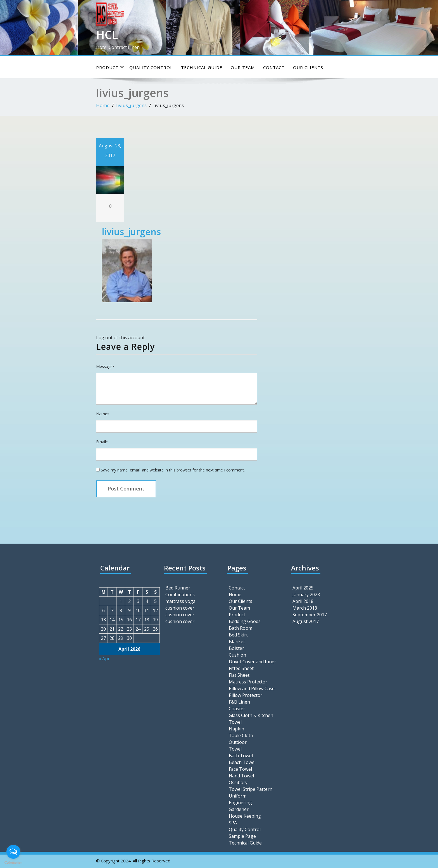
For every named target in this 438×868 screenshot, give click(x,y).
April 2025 (303, 588)
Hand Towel (241, 776)
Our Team (243, 67)
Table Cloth (241, 735)
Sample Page (242, 836)
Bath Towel (241, 756)
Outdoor (238, 742)
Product (110, 67)
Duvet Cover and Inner (253, 662)
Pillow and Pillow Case (252, 688)
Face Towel (240, 769)
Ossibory (238, 782)
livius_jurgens (131, 105)
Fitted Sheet (241, 668)
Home (103, 105)
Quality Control (151, 67)
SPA (233, 823)
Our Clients (308, 67)
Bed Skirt (238, 635)
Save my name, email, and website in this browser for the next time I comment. (173, 470)
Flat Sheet (239, 675)
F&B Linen (239, 702)
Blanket (237, 641)
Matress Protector (248, 682)
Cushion (237, 655)
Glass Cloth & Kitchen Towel (251, 719)
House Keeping (245, 816)
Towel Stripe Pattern (251, 789)
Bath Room (241, 628)
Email (102, 442)
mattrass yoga (180, 601)
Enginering (240, 803)
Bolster (236, 648)
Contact (274, 67)
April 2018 (303, 601)
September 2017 (310, 615)
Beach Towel (242, 762)
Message (105, 366)
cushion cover (180, 608)
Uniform (238, 796)
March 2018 (305, 608)
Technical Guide (202, 67)
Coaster (237, 709)
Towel (235, 749)
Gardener (239, 809)
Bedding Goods (245, 621)
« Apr (104, 659)
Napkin (236, 729)
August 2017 (306, 621)
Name (103, 414)
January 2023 (306, 595)
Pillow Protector (246, 695)
